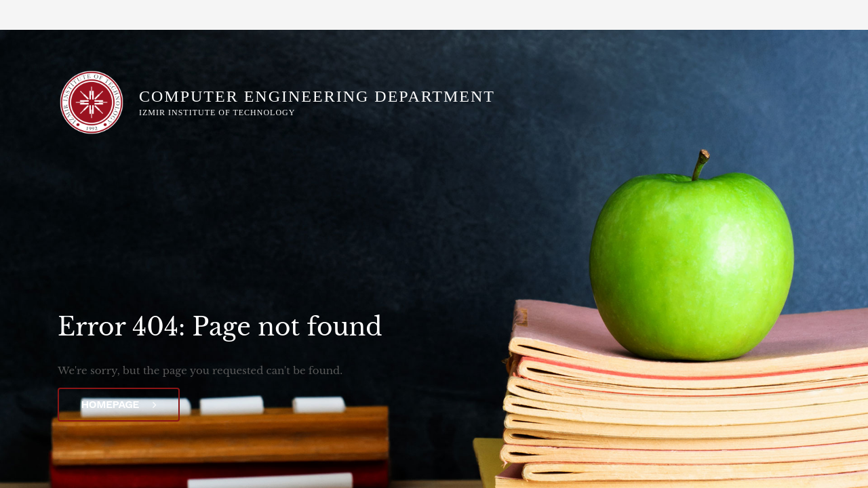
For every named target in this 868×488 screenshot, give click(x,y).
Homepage (119, 404)
